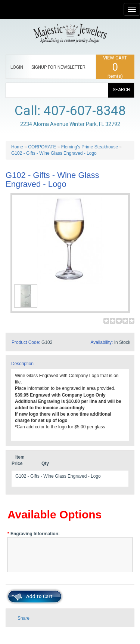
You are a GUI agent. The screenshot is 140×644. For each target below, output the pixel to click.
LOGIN (17, 67)
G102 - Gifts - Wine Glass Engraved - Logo (54, 153)
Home (17, 147)
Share (24, 618)
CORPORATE (42, 147)
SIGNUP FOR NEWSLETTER (58, 67)
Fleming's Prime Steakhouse (90, 147)
